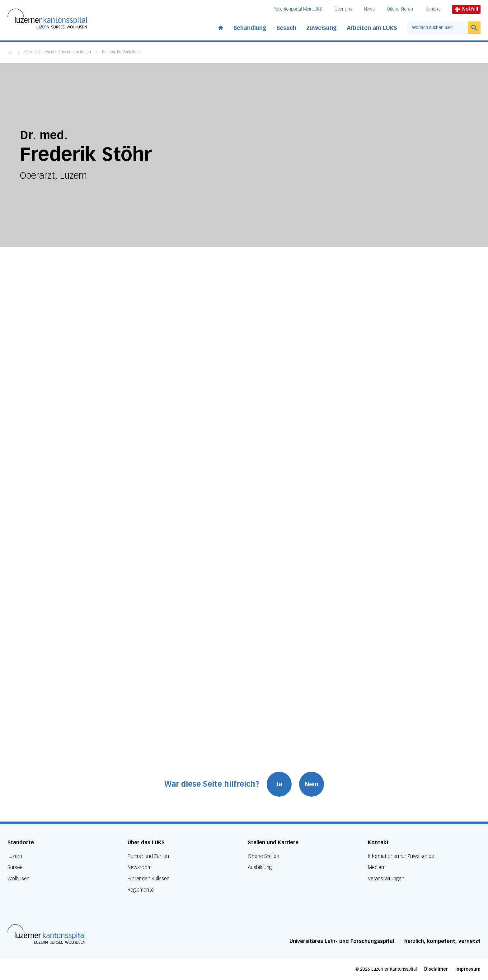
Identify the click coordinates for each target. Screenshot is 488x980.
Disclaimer (436, 969)
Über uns (343, 9)
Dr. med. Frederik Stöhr (122, 52)
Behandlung (250, 28)
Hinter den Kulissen (149, 879)
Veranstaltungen (386, 879)
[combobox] (438, 28)
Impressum (468, 969)
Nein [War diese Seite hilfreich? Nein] (312, 784)
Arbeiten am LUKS (372, 28)
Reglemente (141, 890)
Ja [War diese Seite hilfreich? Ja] (279, 784)
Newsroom (140, 867)
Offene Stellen (400, 9)
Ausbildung (260, 867)
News (369, 9)
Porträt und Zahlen (148, 856)
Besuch (286, 28)
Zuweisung (321, 28)
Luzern (15, 856)
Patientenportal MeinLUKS (298, 9)
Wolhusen (19, 879)
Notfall (466, 9)
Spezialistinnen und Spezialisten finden (58, 52)
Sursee (15, 867)
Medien (376, 867)
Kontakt (433, 9)
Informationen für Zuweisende (401, 856)
